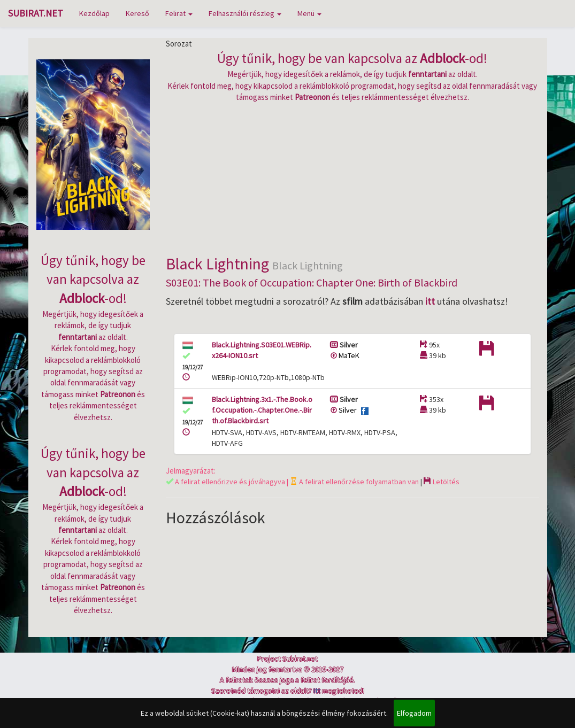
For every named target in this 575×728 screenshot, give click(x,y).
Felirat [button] (179, 13)
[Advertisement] (352, 177)
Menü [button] (309, 13)
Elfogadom (414, 713)
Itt (317, 691)
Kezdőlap (94, 13)
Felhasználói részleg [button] (245, 13)
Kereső (137, 13)
